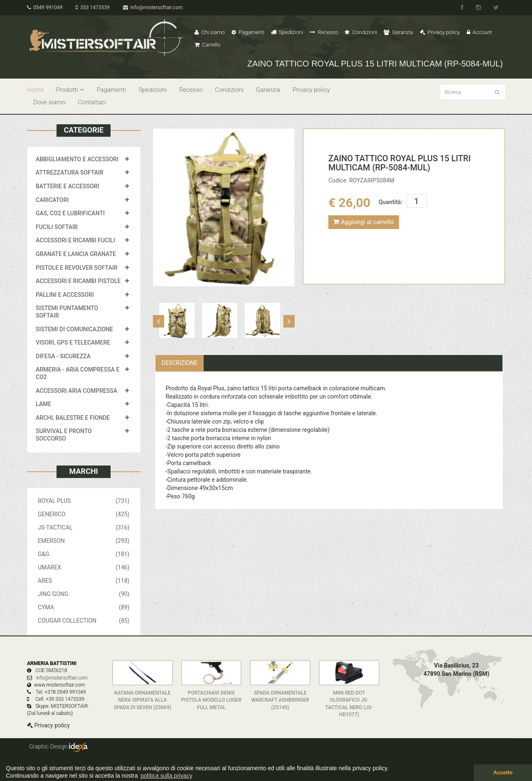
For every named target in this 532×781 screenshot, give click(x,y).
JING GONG (84, 594)
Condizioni (361, 32)
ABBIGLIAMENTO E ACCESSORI (77, 159)
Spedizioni (287, 32)
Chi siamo (210, 32)
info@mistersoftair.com (153, 7)
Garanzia (398, 32)
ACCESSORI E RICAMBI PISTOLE (78, 281)
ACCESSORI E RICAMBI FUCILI (75, 240)
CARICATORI (52, 200)
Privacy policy (440, 32)
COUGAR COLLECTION (84, 621)
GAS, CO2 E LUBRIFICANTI (70, 213)
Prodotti (70, 90)
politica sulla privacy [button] (166, 776)
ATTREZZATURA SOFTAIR (70, 172)
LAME (43, 404)
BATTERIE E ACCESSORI (68, 186)
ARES (84, 581)
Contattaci (92, 102)
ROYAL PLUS (84, 501)
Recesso (324, 32)
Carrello (207, 45)
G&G (84, 554)
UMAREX (84, 567)
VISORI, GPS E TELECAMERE (73, 342)
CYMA (84, 607)
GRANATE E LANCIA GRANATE (76, 254)
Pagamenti (248, 32)
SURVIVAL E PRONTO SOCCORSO (64, 435)
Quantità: (390, 202)
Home (35, 90)
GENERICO (84, 514)
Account (479, 32)
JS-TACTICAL (84, 527)
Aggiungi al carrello (364, 222)
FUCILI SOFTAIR (57, 227)
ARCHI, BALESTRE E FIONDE (73, 418)
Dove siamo (49, 102)
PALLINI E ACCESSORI (65, 295)
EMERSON (84, 541)
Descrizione (180, 363)
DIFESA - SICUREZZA (63, 356)
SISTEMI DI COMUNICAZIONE (74, 329)
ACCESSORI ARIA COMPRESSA (76, 391)
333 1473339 (92, 7)
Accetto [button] (503, 773)
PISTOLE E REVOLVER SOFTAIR (76, 268)
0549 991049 (45, 7)
